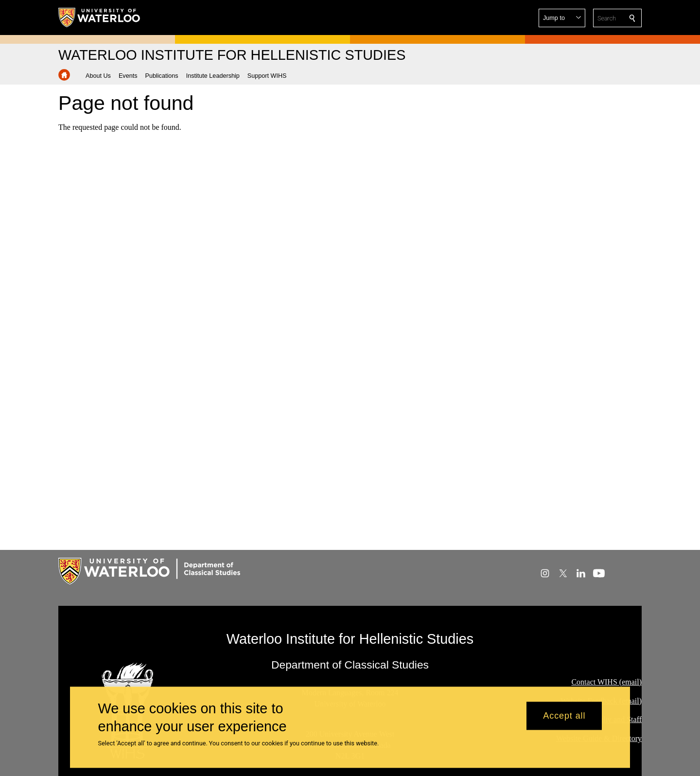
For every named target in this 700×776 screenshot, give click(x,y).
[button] (562, 18)
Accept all (564, 722)
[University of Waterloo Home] (100, 18)
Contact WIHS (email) (606, 682)
